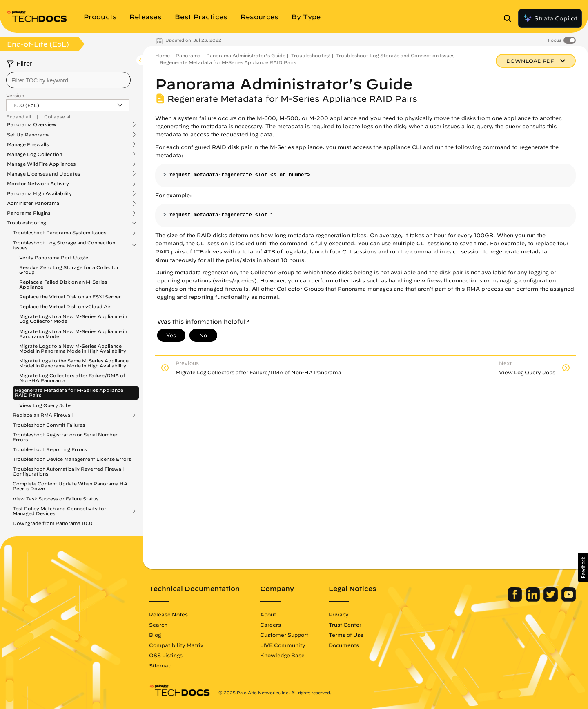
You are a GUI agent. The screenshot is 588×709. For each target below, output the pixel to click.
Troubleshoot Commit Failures (49, 425)
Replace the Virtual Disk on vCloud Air (65, 306)
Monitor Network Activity (38, 184)
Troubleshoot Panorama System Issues (59, 233)
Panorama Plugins (29, 213)
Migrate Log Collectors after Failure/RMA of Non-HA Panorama (72, 378)
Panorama (188, 55)
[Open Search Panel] (510, 18)
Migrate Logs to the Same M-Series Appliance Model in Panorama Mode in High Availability (74, 363)
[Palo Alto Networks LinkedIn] (533, 600)
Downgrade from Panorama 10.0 (53, 523)
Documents (344, 645)
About (268, 614)
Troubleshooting (27, 223)
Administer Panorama (33, 203)
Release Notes (168, 614)
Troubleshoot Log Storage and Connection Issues (64, 245)
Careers (271, 625)
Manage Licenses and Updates (43, 174)
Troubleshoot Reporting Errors (50, 449)
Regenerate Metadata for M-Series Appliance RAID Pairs (69, 392)
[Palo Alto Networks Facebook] (516, 600)
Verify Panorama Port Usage (54, 257)
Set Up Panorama (28, 135)
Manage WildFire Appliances (41, 164)
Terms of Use (346, 635)
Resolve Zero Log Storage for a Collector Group (69, 270)
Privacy (339, 614)
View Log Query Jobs (45, 405)
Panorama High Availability (39, 193)
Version (15, 95)
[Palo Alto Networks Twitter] (551, 600)
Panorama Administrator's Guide (246, 55)
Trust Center (345, 625)
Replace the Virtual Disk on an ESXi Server (70, 297)
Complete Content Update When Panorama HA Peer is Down (70, 486)
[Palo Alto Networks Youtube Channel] (569, 600)
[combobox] (68, 80)
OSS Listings (166, 655)
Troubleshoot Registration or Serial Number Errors (65, 437)
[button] (583, 567)
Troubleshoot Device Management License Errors (72, 459)
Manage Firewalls (28, 144)
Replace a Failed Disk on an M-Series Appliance (63, 284)
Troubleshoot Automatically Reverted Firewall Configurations (68, 471)
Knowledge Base (282, 655)
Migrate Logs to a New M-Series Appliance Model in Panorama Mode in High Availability (73, 348)
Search (158, 625)
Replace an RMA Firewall (43, 415)
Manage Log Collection (35, 154)
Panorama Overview (32, 124)
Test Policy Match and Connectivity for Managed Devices (59, 511)
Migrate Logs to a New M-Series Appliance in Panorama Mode (73, 334)
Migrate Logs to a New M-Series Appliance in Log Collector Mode (73, 319)
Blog (155, 635)
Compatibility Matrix (176, 645)
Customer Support (284, 635)
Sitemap (160, 665)
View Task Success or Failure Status (56, 499)
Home (163, 55)
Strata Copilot (550, 18)
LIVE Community (283, 645)
